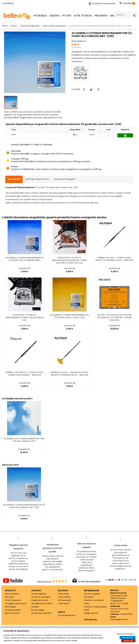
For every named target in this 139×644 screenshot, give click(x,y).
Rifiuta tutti (128, 641)
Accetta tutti (128, 638)
